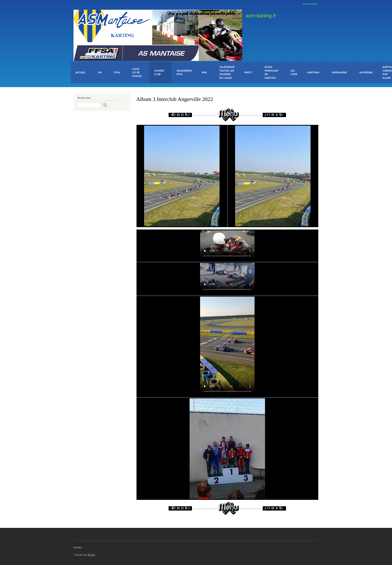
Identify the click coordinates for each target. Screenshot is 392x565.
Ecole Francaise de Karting (271, 72)
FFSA (117, 72)
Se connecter (310, 4)
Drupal (91, 555)
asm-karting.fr (261, 16)
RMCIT (248, 72)
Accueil (80, 72)
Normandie (339, 72)
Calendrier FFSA (184, 72)
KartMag (313, 72)
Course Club (159, 72)
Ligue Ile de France (137, 72)
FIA (100, 72)
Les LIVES (294, 72)
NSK (204, 72)
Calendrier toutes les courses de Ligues (227, 72)
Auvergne (366, 72)
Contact (78, 547)
